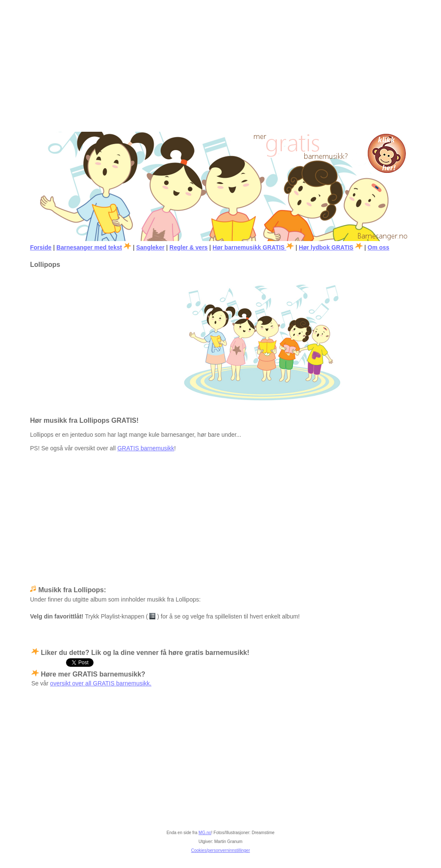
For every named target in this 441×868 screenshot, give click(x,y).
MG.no (205, 833)
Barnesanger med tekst (89, 247)
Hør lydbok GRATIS (326, 247)
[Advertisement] (220, 64)
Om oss (379, 247)
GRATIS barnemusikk (146, 448)
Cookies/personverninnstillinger (221, 850)
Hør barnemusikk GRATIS (249, 247)
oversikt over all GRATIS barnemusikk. (101, 683)
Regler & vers (188, 247)
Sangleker (150, 247)
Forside (41, 247)
